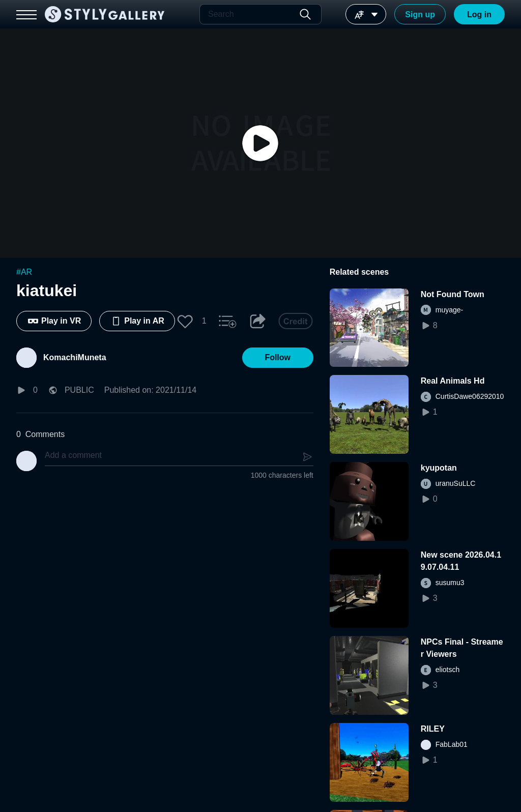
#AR (24, 272)
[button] (185, 321)
